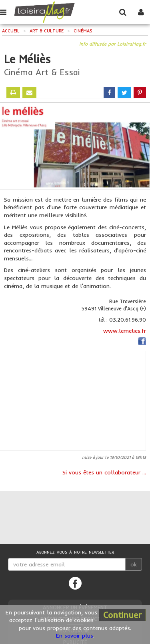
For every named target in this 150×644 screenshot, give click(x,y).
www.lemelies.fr (125, 331)
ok (134, 564)
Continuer (122, 615)
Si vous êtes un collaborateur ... (104, 472)
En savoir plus (75, 636)
